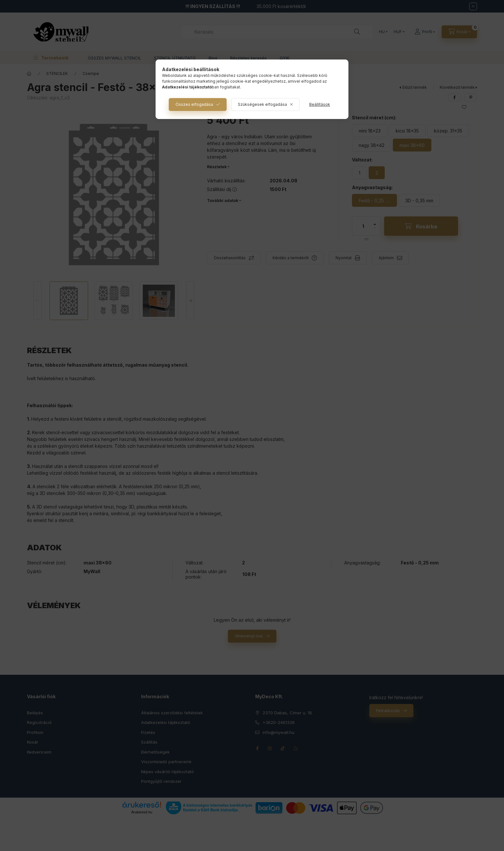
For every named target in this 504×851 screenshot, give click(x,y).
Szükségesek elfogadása (262, 104)
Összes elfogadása (194, 104)
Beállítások (320, 104)
